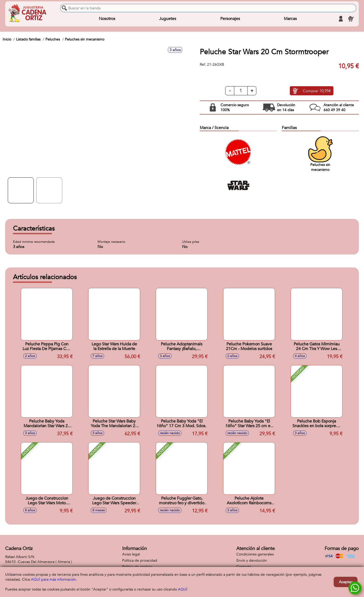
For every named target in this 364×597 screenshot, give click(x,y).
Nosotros (107, 19)
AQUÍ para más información (53, 579)
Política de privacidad (140, 561)
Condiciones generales (255, 554)
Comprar (317, 91)
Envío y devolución (252, 561)
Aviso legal (131, 554)
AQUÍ (183, 589)
